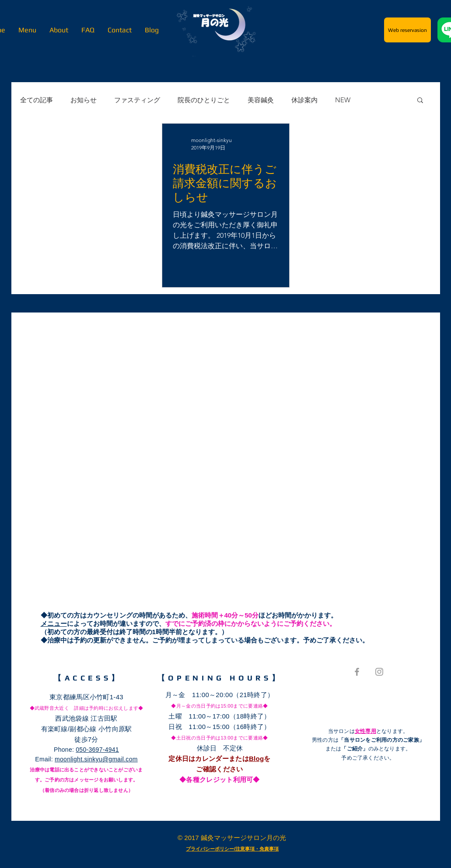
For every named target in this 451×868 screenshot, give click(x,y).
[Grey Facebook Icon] (357, 672)
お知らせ (84, 100)
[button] (420, 101)
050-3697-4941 (97, 750)
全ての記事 (37, 100)
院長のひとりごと (204, 100)
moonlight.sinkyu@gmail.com (96, 759)
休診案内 (304, 100)
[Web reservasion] (407, 30)
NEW (343, 100)
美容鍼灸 (261, 100)
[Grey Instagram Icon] (379, 672)
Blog (257, 759)
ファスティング (137, 100)
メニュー (54, 623)
